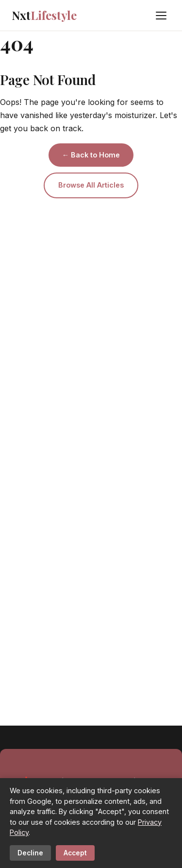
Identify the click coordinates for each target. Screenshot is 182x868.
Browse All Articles (91, 185)
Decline (30, 853)
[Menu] (161, 16)
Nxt (44, 15)
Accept (75, 853)
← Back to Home (91, 155)
